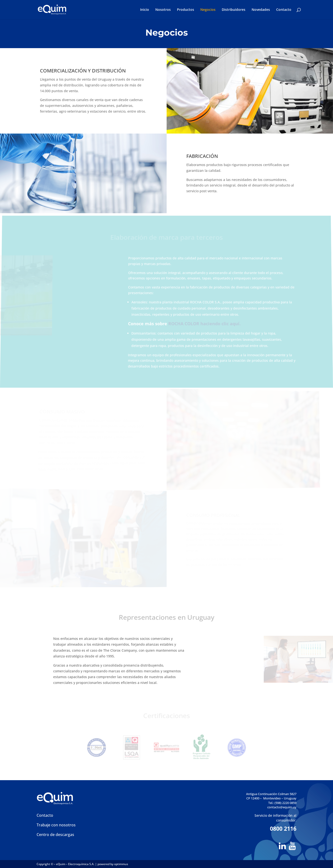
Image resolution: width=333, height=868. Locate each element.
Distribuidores (234, 10)
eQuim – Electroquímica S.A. (76, 864)
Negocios (208, 10)
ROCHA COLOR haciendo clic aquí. (204, 324)
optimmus (121, 864)
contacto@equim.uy (282, 807)
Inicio (145, 10)
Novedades (261, 10)
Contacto (284, 10)
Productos (186, 10)
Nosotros (163, 10)
